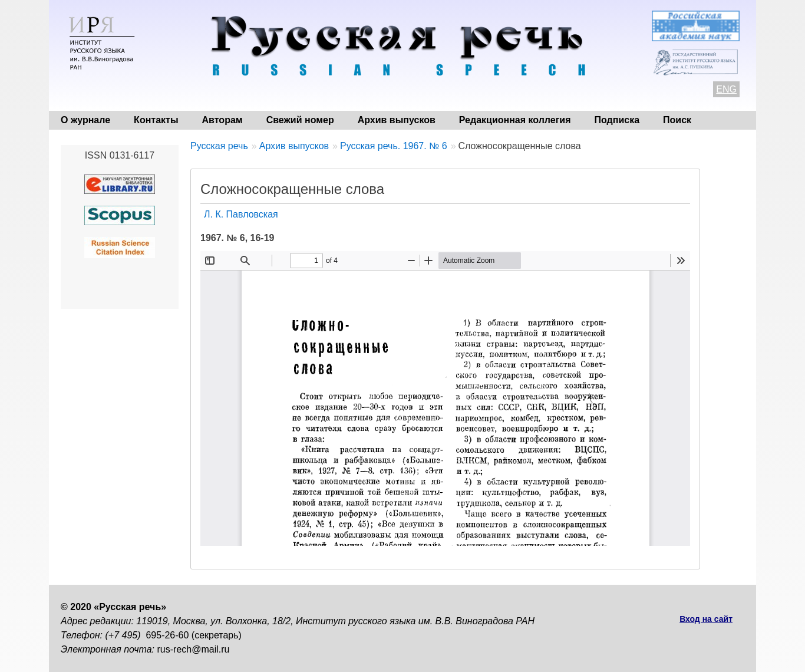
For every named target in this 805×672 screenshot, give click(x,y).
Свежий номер (300, 120)
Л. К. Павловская (241, 214)
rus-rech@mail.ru (194, 649)
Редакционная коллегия (515, 120)
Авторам (222, 120)
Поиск (677, 120)
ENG (726, 89)
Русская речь (219, 146)
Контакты (156, 120)
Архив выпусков (397, 120)
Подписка (617, 120)
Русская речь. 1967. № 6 (394, 146)
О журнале (85, 120)
